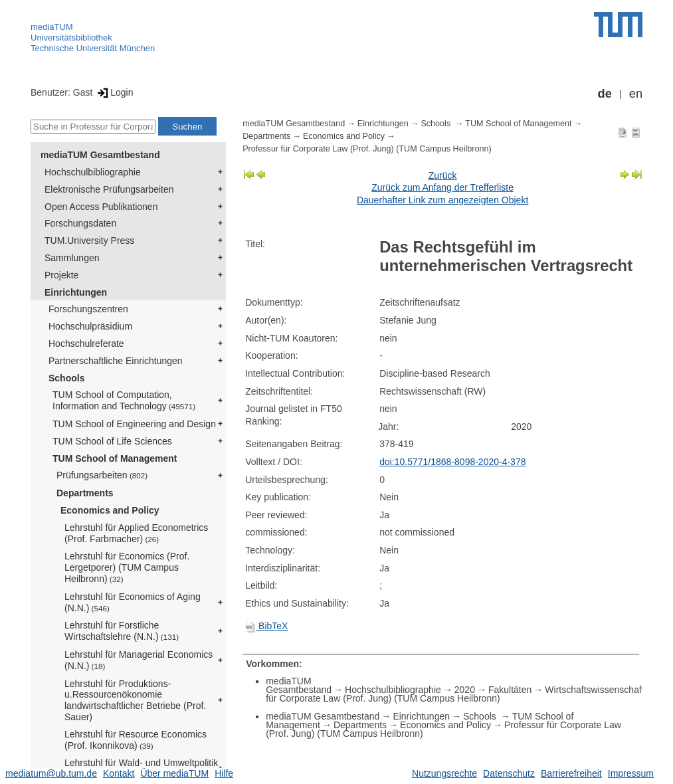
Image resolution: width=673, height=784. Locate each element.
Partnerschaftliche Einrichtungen (116, 361)
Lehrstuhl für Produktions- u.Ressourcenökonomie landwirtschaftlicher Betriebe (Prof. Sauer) (135, 700)
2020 (465, 690)
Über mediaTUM (174, 773)
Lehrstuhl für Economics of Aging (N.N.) (133, 602)
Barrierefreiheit (571, 773)
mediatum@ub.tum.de (51, 773)
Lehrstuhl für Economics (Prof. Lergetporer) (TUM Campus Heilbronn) (127, 567)
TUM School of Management (115, 458)
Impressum (631, 773)
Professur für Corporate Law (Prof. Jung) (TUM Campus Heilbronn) (367, 149)
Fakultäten (510, 690)
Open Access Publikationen (101, 207)
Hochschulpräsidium (90, 326)
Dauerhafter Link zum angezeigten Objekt (442, 200)
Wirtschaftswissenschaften (600, 690)
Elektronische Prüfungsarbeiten (109, 189)
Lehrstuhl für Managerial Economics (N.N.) (139, 660)
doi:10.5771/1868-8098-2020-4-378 (452, 462)
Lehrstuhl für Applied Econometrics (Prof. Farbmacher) (136, 533)
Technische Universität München (93, 48)
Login (114, 92)
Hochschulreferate (86, 343)
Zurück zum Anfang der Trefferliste (442, 187)
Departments (85, 493)
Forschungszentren (88, 309)
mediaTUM (52, 27)
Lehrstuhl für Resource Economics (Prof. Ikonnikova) (136, 740)
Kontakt (119, 773)
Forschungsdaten (80, 223)
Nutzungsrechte (444, 773)
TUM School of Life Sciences (112, 441)
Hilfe (224, 773)
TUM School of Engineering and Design (134, 424)
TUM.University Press (89, 241)
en (636, 94)
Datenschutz (509, 773)
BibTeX (266, 626)
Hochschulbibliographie (93, 172)
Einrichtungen (76, 292)
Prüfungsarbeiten (102, 475)
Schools (66, 378)
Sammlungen (72, 258)
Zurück (443, 175)
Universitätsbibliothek (71, 38)
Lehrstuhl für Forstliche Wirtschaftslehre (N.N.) (122, 631)
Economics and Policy (110, 510)
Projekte (61, 275)
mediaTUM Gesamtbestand (100, 155)
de (605, 94)
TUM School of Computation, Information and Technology (124, 400)
